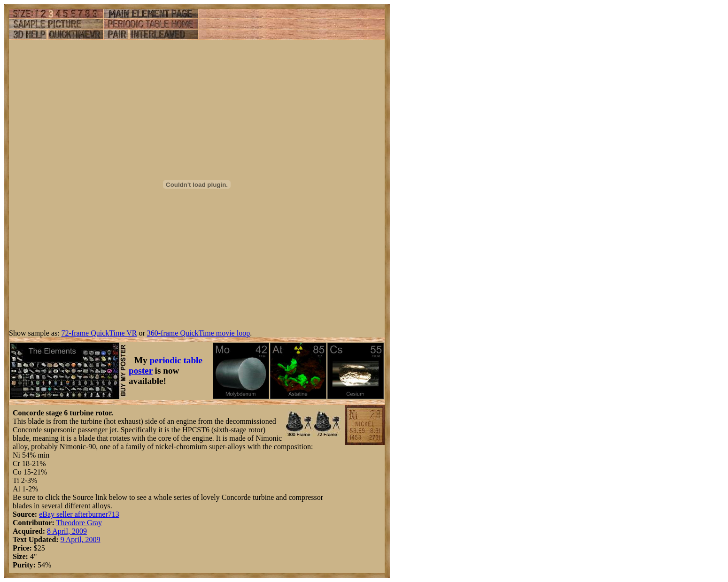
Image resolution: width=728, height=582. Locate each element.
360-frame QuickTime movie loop (198, 333)
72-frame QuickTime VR (99, 333)
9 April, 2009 (81, 540)
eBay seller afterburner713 (79, 514)
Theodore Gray (79, 523)
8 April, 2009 (67, 531)
